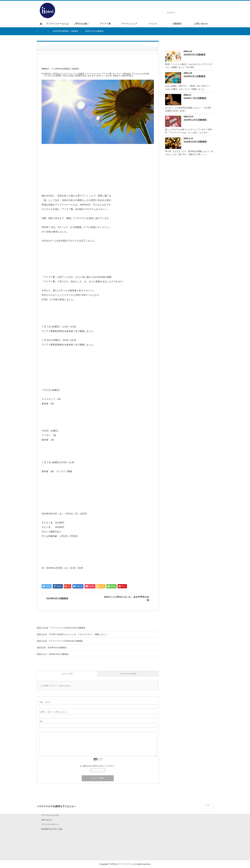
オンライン (117, 74)
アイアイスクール (93, 74)
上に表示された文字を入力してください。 (98, 766)
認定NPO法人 (128, 76)
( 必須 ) (45, 702)
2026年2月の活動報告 (195, 76)
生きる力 (91, 76)
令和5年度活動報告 (62, 69)
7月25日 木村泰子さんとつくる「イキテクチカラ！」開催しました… (79, 634)
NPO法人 (48, 74)
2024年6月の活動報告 (57, 598)
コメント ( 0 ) (67, 674)
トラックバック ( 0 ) (128, 674)
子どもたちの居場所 (53, 76)
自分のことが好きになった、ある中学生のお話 (127, 598)
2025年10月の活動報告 (195, 142)
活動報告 (75, 69)
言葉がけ (117, 76)
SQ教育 (81, 74)
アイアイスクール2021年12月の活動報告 (68, 628)
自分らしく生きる (104, 76)
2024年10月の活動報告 (59, 654)
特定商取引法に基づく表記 (52, 829)
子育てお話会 (68, 76)
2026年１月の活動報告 (195, 98)
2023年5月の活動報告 (57, 648)
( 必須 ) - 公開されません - (53, 712)
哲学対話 (127, 74)
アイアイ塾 (107, 74)
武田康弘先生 (81, 76)
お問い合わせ (47, 820)
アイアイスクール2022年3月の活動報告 (66, 641)
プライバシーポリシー (50, 824)
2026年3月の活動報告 (195, 55)
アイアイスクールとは (50, 815)
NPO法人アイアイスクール (65, 74)
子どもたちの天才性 (141, 74)
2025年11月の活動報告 (195, 120)
